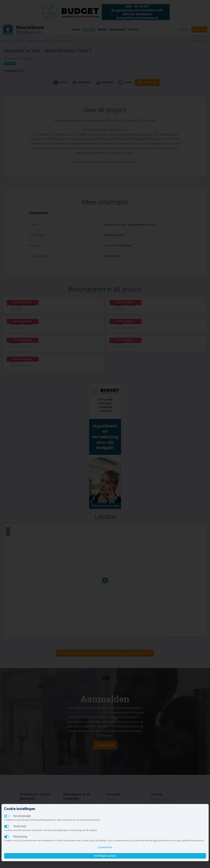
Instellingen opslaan (105, 856)
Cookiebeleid (105, 847)
